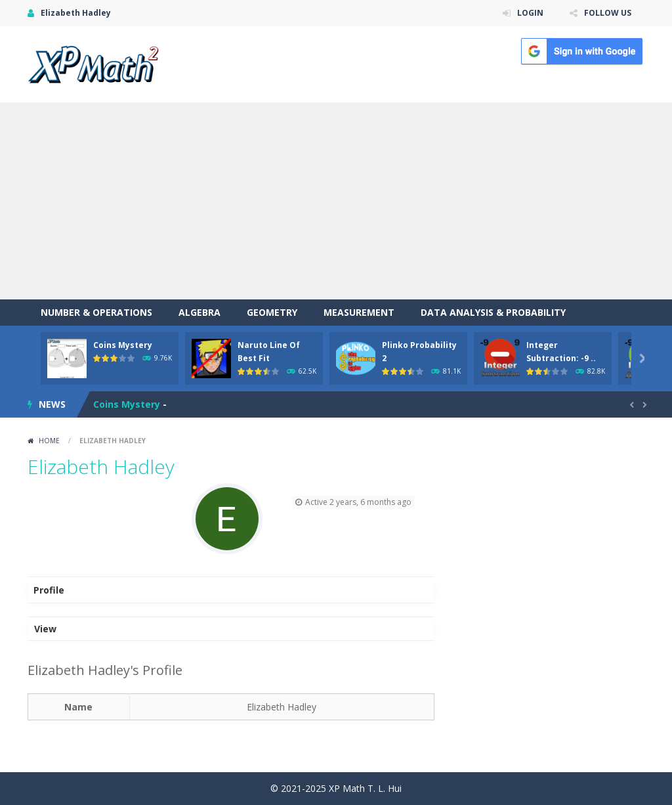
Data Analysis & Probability (493, 312)
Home (49, 441)
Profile (49, 590)
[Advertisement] (336, 201)
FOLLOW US (608, 13)
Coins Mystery (123, 345)
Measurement (359, 312)
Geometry (272, 312)
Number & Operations (96, 312)
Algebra (199, 312)
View (45, 629)
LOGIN (530, 13)
